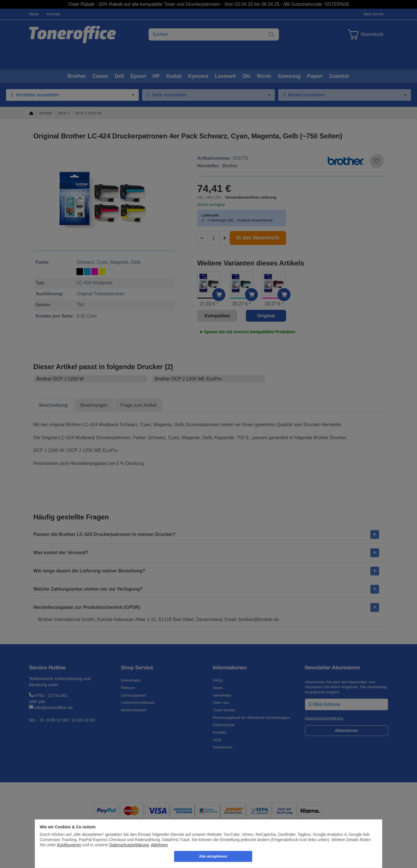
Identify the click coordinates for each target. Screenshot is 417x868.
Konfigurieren (69, 845)
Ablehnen (159, 845)
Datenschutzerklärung (129, 845)
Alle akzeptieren (213, 856)
